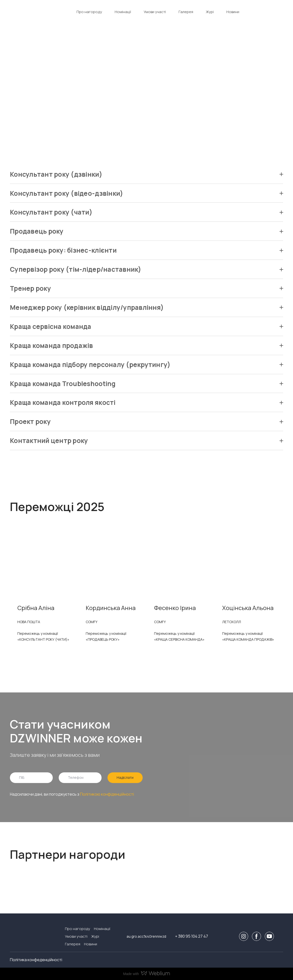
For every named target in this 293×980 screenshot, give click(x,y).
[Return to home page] (27, 12)
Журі (210, 12)
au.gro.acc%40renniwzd (146, 936)
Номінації (123, 12)
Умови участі (155, 12)
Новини (233, 12)
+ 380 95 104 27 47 (192, 936)
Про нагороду (89, 12)
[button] (146, 174)
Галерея (186, 12)
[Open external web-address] (30, 882)
